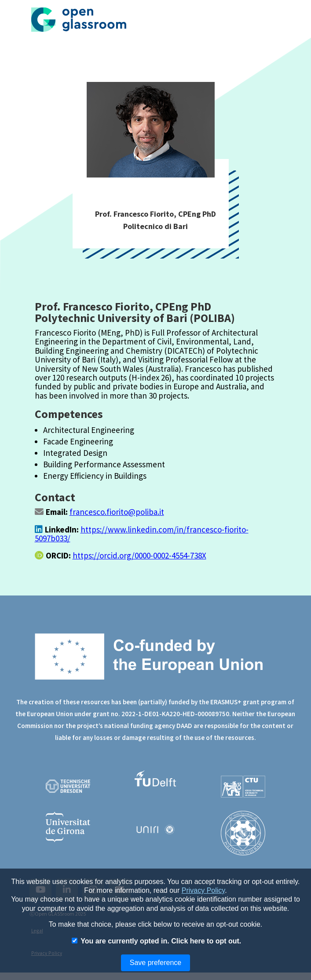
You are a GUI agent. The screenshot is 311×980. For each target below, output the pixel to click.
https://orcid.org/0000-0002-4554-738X (139, 555)
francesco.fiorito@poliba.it (117, 512)
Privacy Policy (203, 890)
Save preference (155, 963)
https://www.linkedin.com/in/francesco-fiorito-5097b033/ (142, 534)
